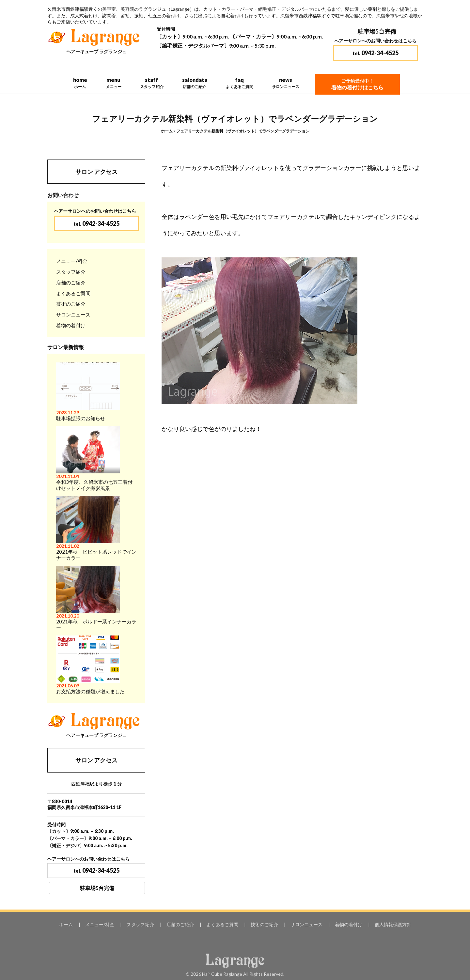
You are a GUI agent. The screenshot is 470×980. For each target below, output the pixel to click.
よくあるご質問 (73, 293)
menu (113, 83)
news (285, 83)
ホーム (167, 131)
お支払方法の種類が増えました (90, 665)
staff (152, 83)
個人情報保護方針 (393, 924)
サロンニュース (73, 314)
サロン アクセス (96, 172)
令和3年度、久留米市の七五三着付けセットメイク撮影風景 (94, 459)
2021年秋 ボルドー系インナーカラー (96, 598)
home (80, 83)
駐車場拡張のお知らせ (88, 392)
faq (239, 83)
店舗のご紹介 (71, 283)
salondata (195, 83)
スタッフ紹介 (71, 272)
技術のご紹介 (71, 304)
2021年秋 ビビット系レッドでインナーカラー (96, 528)
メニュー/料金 (72, 261)
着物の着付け (71, 325)
